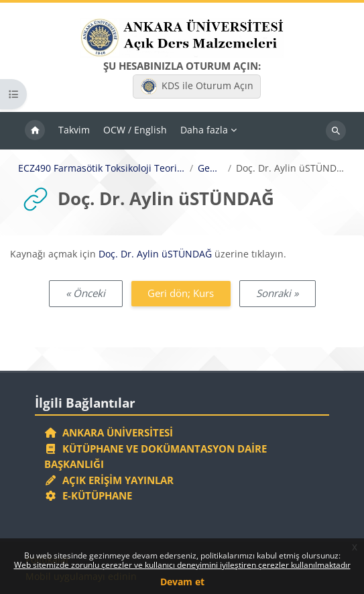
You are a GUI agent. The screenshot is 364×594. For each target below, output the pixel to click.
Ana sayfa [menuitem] (35, 131)
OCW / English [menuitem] (135, 130)
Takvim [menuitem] (74, 130)
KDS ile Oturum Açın (197, 86)
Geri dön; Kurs (181, 293)
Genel (210, 168)
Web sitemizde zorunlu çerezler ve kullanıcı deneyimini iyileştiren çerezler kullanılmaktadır (182, 565)
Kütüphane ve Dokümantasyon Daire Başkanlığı (156, 457)
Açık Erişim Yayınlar (110, 480)
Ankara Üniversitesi (109, 432)
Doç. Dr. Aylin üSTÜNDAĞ (155, 254)
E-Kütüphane (88, 495)
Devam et (182, 582)
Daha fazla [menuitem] (204, 130)
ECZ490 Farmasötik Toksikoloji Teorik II (102, 168)
